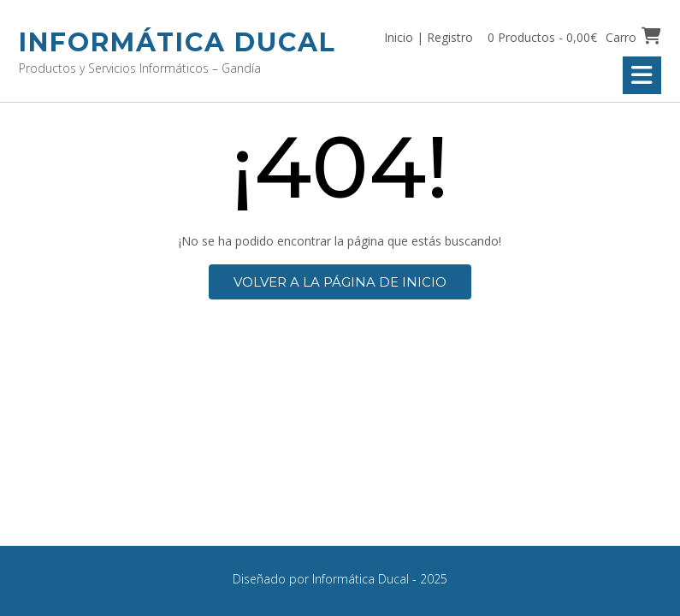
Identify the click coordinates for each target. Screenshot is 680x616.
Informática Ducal (177, 42)
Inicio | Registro (429, 37)
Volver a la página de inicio (340, 282)
